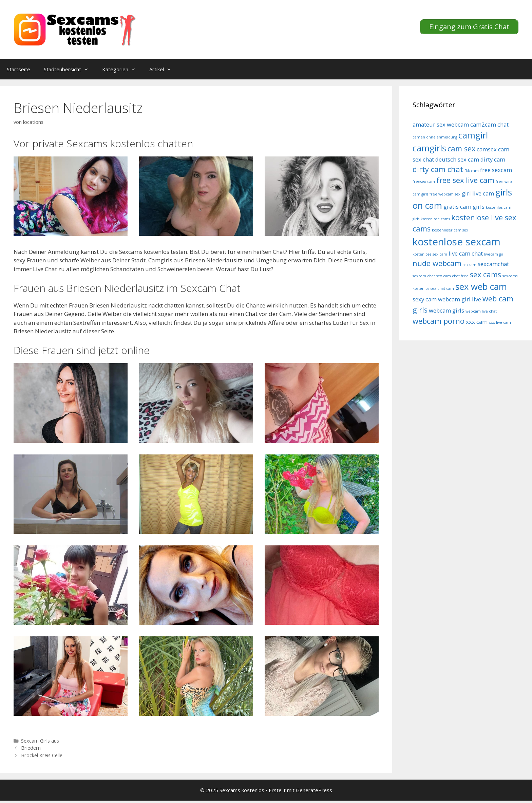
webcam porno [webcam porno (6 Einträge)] (439, 321)
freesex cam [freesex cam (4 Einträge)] (424, 182)
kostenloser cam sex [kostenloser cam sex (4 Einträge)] (450, 230)
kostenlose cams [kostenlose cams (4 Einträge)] (435, 219)
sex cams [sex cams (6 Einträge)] (486, 274)
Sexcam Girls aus (40, 741)
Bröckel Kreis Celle (42, 755)
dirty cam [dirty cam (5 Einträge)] (493, 159)
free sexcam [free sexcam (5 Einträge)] (496, 170)
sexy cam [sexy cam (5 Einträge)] (425, 299)
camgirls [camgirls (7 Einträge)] (429, 148)
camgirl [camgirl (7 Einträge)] (473, 135)
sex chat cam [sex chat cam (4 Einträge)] (442, 288)
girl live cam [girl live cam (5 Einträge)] (478, 193)
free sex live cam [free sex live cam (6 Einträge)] (465, 180)
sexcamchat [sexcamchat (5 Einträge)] (493, 264)
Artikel (164, 69)
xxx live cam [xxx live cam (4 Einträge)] (500, 322)
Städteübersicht (70, 69)
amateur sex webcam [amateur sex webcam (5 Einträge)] (441, 124)
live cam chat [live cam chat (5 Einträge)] (466, 253)
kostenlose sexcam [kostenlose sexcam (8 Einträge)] (457, 242)
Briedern (31, 748)
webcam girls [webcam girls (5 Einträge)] (446, 310)
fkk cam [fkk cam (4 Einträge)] (472, 171)
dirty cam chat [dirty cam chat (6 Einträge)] (438, 169)
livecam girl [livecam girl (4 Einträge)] (494, 254)
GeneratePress (314, 790)
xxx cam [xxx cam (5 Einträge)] (477, 322)
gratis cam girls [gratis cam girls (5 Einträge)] (464, 207)
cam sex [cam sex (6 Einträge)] (461, 148)
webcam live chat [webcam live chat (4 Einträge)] (481, 311)
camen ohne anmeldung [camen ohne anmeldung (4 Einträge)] (435, 137)
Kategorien (122, 69)
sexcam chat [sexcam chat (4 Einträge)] (424, 276)
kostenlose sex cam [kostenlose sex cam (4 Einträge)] (430, 254)
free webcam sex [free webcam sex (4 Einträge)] (445, 194)
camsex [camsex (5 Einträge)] (487, 149)
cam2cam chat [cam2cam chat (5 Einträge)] (489, 124)
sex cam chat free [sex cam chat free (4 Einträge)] (452, 276)
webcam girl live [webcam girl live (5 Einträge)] (460, 299)
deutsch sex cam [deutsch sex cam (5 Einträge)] (457, 159)
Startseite (18, 69)
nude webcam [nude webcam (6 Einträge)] (437, 263)
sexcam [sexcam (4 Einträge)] (470, 265)
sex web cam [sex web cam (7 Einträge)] (481, 287)
